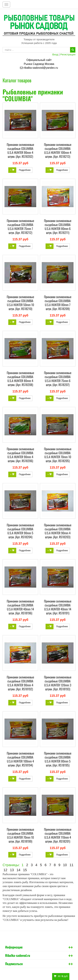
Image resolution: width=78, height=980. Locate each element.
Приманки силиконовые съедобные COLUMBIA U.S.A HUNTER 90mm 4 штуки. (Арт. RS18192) (20, 683)
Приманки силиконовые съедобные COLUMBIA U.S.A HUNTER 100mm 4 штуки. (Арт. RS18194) (20, 759)
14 (18, 870)
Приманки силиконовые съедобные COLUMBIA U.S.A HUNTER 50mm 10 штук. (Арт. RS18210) (20, 303)
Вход (55, 54)
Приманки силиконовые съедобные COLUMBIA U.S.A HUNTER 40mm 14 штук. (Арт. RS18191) (58, 607)
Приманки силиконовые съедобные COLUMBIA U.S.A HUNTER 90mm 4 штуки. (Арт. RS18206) (20, 455)
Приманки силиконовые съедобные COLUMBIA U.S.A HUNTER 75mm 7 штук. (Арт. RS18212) (20, 227)
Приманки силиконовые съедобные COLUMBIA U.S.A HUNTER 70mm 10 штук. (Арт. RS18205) (58, 455)
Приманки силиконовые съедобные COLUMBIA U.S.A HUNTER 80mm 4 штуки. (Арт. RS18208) (20, 379)
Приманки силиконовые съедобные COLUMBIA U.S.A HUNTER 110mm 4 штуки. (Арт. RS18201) (58, 835)
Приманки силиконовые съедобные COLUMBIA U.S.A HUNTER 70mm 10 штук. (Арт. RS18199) (20, 835)
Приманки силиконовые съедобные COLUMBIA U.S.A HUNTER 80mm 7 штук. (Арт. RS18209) (58, 303)
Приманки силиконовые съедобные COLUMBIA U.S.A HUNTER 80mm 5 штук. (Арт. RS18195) (58, 759)
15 (25, 870)
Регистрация (68, 54)
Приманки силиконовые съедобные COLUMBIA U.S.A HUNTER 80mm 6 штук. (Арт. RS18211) (58, 227)
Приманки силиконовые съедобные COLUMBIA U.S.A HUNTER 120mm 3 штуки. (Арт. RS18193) (58, 683)
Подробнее (25, 170)
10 (65, 865)
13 (12, 870)
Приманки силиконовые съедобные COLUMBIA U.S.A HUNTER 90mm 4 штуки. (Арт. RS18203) (58, 531)
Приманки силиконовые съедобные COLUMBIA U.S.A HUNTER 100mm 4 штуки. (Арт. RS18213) (58, 150)
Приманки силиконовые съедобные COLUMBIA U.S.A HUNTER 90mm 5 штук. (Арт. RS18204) (20, 531)
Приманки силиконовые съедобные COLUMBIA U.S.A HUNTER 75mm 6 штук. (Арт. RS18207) (58, 379)
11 (71, 865)
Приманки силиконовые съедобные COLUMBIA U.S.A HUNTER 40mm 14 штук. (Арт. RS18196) (20, 607)
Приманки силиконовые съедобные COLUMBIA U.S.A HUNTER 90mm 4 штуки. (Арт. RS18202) (20, 150)
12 (5, 870)
